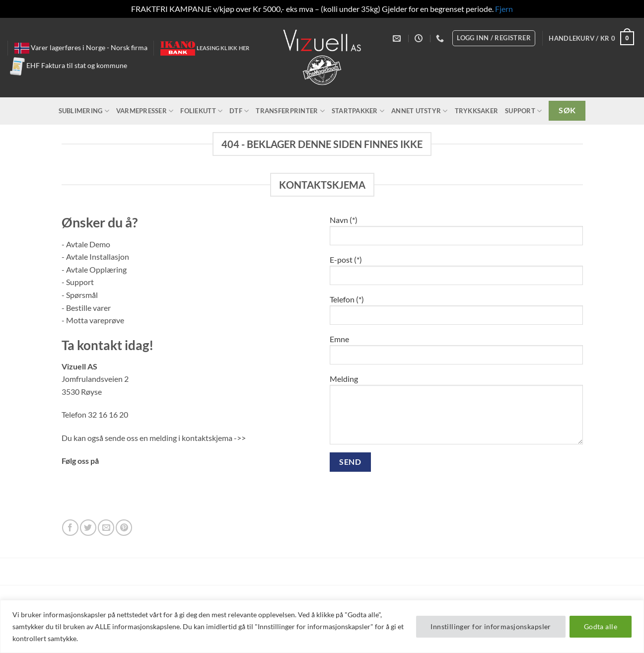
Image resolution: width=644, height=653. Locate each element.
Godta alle (601, 626)
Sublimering (84, 111)
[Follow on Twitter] (88, 528)
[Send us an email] (106, 528)
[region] (322, 626)
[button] (591, 38)
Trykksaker (477, 111)
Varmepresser (145, 111)
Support (523, 111)
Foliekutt (201, 111)
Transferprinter (290, 111)
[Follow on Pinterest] (124, 528)
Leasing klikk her (223, 48)
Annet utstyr (420, 111)
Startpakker (358, 111)
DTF (239, 111)
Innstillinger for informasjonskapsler (491, 626)
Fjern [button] (504, 9)
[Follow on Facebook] (70, 528)
